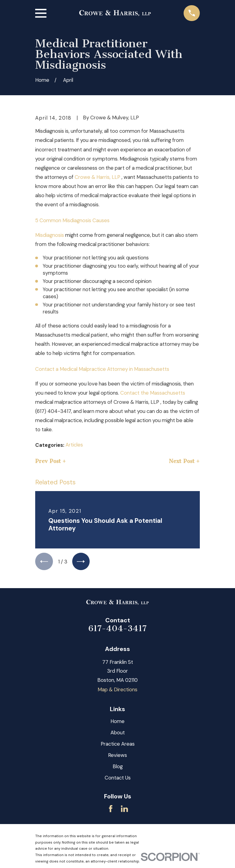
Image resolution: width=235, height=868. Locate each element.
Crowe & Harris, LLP (98, 177)
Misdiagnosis (50, 235)
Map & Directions (117, 690)
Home (117, 722)
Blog (118, 767)
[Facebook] (111, 809)
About (118, 733)
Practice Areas (118, 744)
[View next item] (82, 562)
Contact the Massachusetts (153, 393)
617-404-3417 (117, 629)
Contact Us (118, 778)
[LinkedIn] (124, 809)
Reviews (117, 756)
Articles (74, 445)
